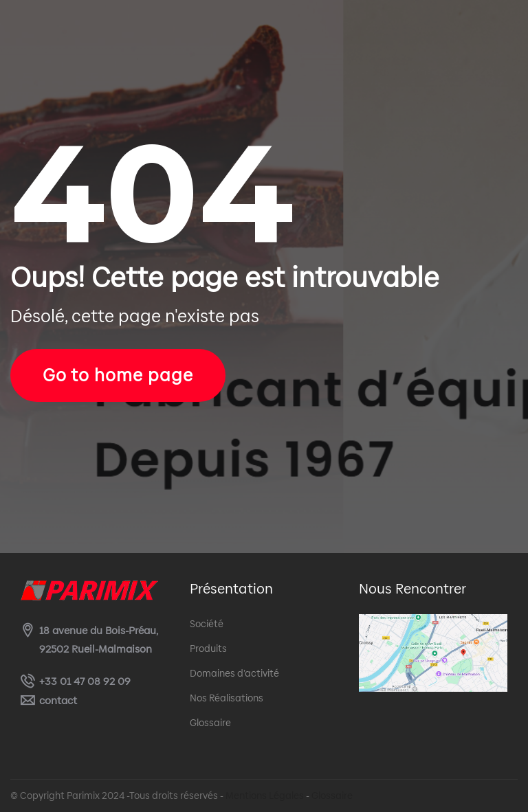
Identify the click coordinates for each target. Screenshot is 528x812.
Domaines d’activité (234, 673)
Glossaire (210, 723)
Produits (208, 649)
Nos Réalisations (227, 698)
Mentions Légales (265, 796)
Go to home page (118, 375)
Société (207, 624)
